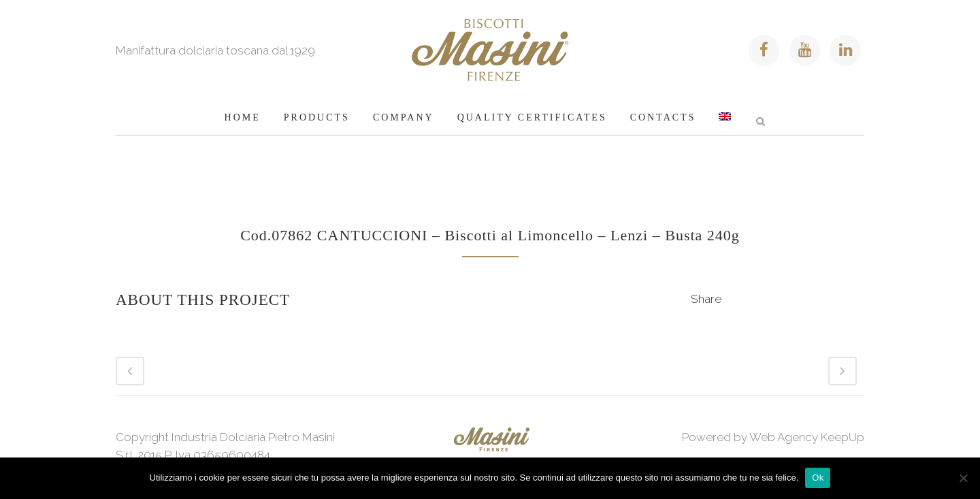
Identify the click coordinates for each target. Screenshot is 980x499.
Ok (818, 478)
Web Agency (784, 437)
